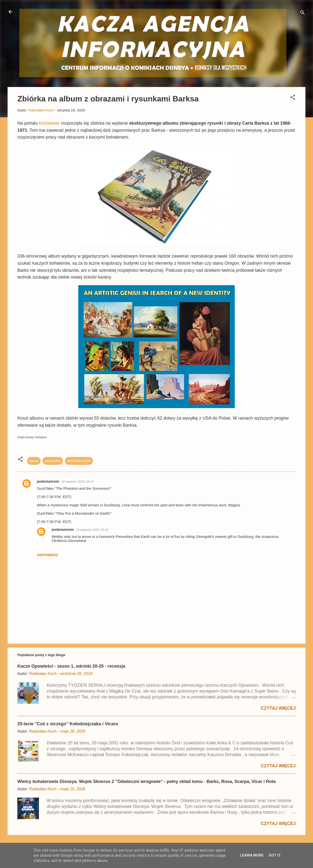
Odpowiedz (47, 555)
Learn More (252, 855)
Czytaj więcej (278, 708)
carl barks (53, 461)
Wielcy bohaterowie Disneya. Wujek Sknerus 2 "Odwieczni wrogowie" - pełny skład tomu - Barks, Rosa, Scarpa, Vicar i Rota (147, 781)
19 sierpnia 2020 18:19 (77, 482)
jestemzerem (48, 481)
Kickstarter (50, 123)
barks (34, 461)
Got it (275, 855)
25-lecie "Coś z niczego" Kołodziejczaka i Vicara (68, 724)
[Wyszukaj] (302, 13)
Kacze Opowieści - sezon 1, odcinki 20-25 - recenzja (71, 666)
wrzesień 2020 (79, 461)
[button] (293, 98)
